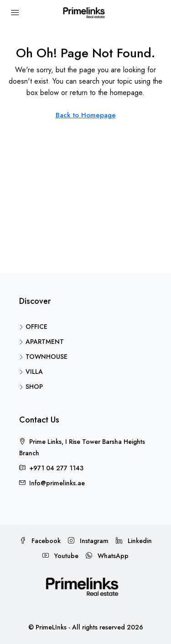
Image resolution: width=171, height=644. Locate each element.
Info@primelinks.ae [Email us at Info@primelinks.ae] (57, 483)
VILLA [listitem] (31, 372)
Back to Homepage (86, 115)
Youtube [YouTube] (60, 556)
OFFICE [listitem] (33, 327)
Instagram (88, 541)
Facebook (40, 541)
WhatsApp (107, 556)
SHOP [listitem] (31, 387)
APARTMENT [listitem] (41, 342)
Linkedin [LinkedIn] (134, 541)
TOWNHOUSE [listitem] (43, 357)
